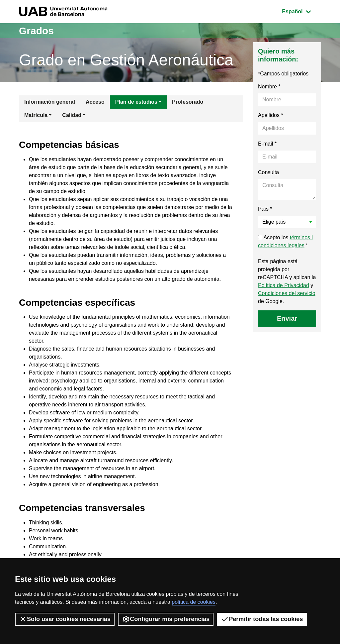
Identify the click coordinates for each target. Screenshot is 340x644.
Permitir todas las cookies (262, 619)
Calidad (72, 115)
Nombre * (269, 87)
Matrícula (36, 115)
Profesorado (188, 102)
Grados (36, 31)
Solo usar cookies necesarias (65, 619)
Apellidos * (271, 115)
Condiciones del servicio (287, 293)
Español (301, 11)
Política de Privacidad (284, 285)
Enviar (287, 318)
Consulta (268, 172)
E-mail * (267, 144)
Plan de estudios (136, 102)
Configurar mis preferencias (166, 619)
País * (265, 209)
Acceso (95, 102)
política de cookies (194, 602)
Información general (50, 102)
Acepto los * (285, 241)
